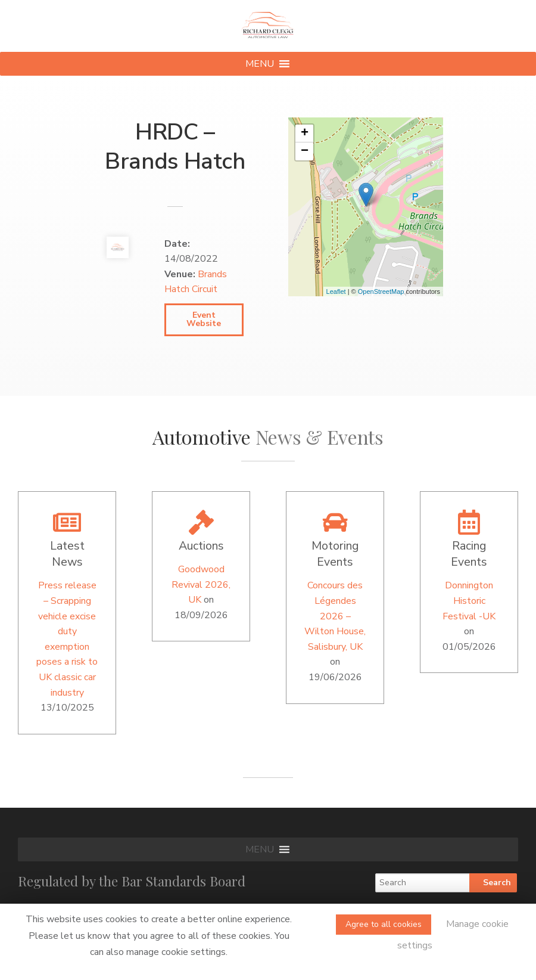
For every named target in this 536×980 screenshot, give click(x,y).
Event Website (204, 319)
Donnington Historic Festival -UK (469, 601)
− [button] (305, 151)
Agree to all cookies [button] (384, 924)
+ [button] (305, 134)
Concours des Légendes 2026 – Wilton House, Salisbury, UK (335, 616)
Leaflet (336, 291)
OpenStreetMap (381, 291)
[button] (260, 64)
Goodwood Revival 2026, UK (201, 584)
